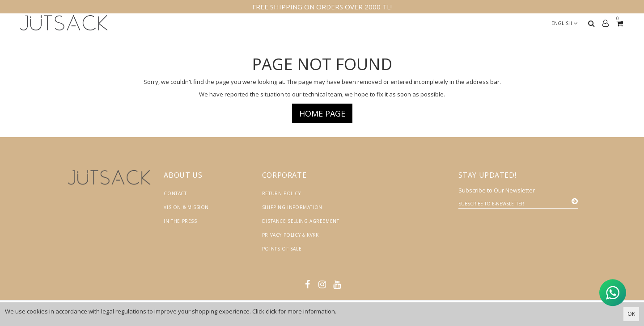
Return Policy (282, 193)
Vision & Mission (186, 207)
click (271, 311)
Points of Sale (282, 249)
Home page (322, 113)
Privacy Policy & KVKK (290, 235)
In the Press (180, 221)
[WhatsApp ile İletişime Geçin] (613, 292)
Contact (175, 193)
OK (631, 314)
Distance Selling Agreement (301, 221)
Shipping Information (292, 207)
